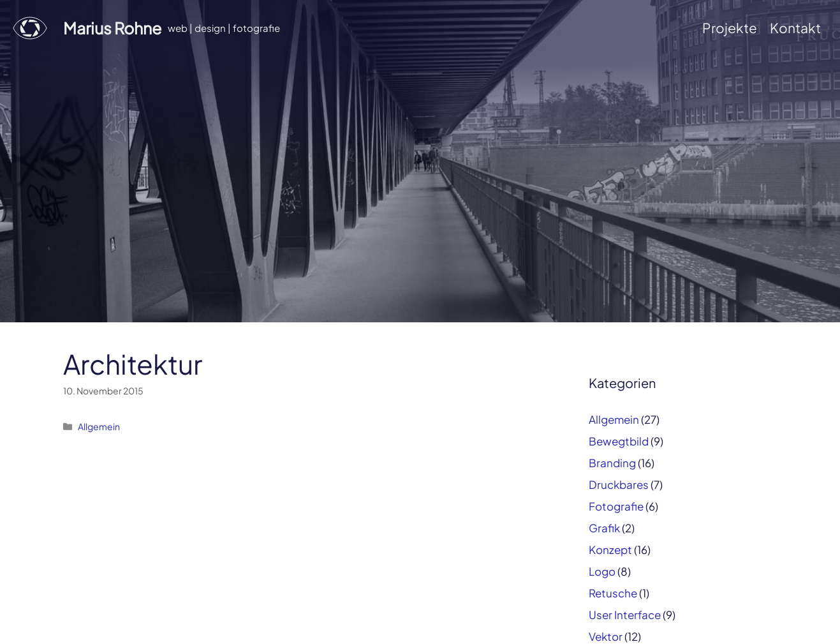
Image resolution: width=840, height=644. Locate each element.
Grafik (604, 528)
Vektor (606, 636)
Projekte (730, 28)
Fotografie (616, 506)
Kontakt (795, 28)
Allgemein (99, 426)
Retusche (613, 593)
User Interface (625, 615)
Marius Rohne (112, 28)
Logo (602, 571)
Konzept (610, 550)
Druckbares (619, 484)
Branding (612, 463)
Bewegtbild (619, 441)
